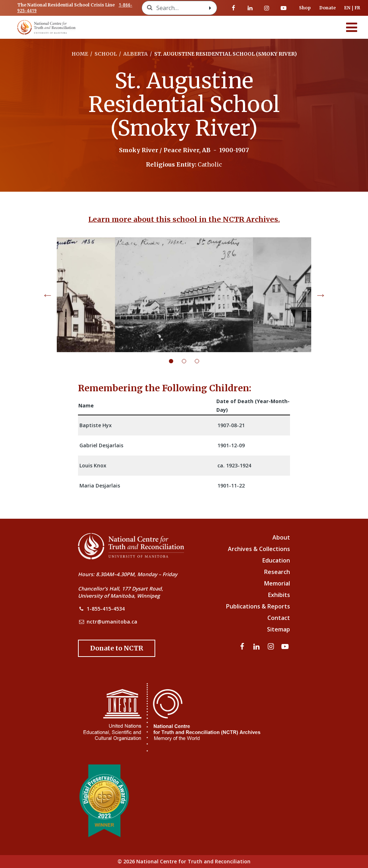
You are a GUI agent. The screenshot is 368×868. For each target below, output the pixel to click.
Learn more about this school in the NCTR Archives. (184, 219)
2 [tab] (188, 361)
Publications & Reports (258, 606)
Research (277, 572)
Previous (47, 295)
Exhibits (279, 595)
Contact (279, 618)
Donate (328, 8)
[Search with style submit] (210, 8)
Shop (305, 8)
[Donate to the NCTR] (117, 648)
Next (321, 295)
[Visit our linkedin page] (250, 8)
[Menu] (352, 27)
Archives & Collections (259, 549)
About (281, 537)
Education (276, 560)
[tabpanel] (184, 295)
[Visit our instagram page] (267, 8)
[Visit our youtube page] (284, 8)
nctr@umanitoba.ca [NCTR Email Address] (112, 622)
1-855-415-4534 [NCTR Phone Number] (106, 609)
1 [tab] (175, 361)
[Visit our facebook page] (234, 8)
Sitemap (279, 629)
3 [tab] (201, 361)
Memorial (277, 583)
